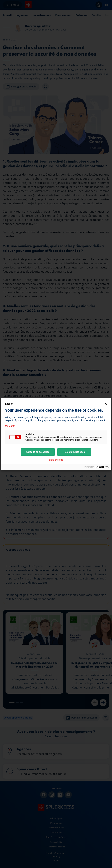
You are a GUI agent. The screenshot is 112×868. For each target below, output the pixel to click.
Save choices (56, 460)
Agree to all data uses (38, 452)
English (11, 404)
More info (10, 426)
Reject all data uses (74, 452)
